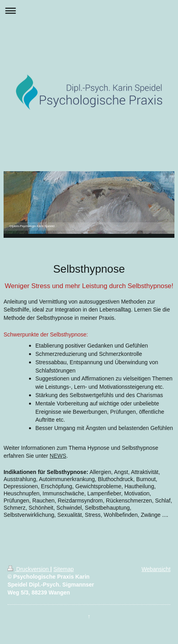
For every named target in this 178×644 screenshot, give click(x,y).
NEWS (58, 456)
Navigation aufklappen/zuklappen (89, 11)
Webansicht (156, 569)
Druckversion (29, 569)
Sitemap (63, 569)
